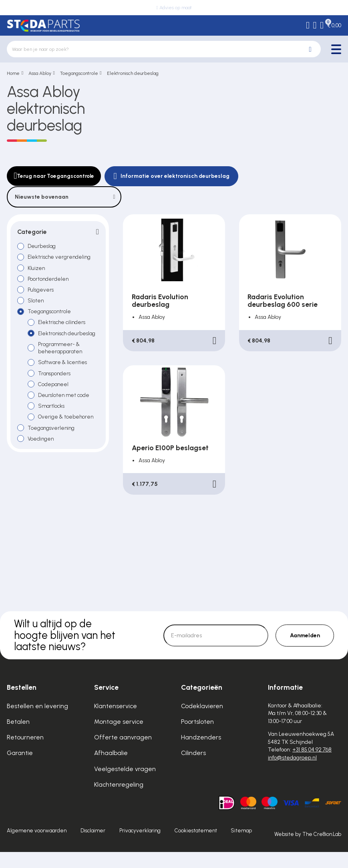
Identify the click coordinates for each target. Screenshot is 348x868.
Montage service (119, 738)
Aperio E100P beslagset (170, 448)
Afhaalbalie (111, 769)
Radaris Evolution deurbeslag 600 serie (283, 300)
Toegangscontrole (79, 73)
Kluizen (37, 269)
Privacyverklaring (140, 847)
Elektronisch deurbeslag (133, 73)
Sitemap (241, 847)
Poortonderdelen (49, 280)
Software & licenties (64, 375)
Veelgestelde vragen (125, 785)
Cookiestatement (196, 847)
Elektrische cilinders (63, 326)
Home (13, 73)
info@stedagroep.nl (292, 773)
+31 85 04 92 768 (312, 766)
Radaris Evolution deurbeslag (160, 300)
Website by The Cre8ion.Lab (308, 851)
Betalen (18, 738)
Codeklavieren (202, 722)
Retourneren (25, 754)
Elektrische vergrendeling (61, 258)
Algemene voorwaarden (37, 847)
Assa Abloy (40, 73)
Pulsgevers (42, 292)
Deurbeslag (43, 247)
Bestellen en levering (37, 722)
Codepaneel (54, 398)
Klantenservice (116, 722)
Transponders (56, 386)
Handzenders (201, 754)
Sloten (36, 303)
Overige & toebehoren (67, 431)
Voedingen (42, 454)
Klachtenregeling (119, 801)
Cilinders (193, 769)
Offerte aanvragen (123, 754)
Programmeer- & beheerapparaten (61, 360)
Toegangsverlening (52, 443)
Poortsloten (197, 738)
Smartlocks (52, 420)
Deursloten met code (65, 409)
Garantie (20, 769)
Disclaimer (93, 847)
